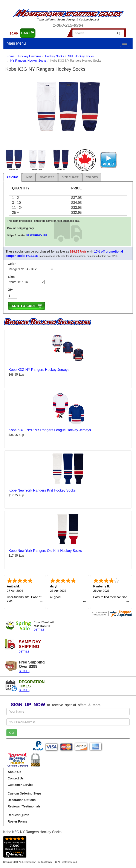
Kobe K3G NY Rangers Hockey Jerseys (39, 370)
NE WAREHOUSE (36, 236)
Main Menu (16, 43)
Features (47, 177)
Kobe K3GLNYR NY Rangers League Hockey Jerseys (50, 430)
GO (12, 733)
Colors (92, 177)
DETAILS (39, 630)
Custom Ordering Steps (25, 793)
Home (10, 56)
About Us (14, 772)
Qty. (11, 290)
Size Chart (70, 177)
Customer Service (21, 785)
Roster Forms (18, 821)
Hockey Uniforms (30, 56)
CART (28, 33)
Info (29, 177)
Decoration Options (22, 800)
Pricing (12, 177)
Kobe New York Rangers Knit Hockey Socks (42, 490)
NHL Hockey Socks (81, 56)
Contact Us (16, 778)
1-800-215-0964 (68, 25)
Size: (11, 277)
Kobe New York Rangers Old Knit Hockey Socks (45, 551)
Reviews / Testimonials (24, 806)
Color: (12, 264)
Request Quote (18, 815)
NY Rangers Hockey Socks (28, 61)
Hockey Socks (55, 56)
